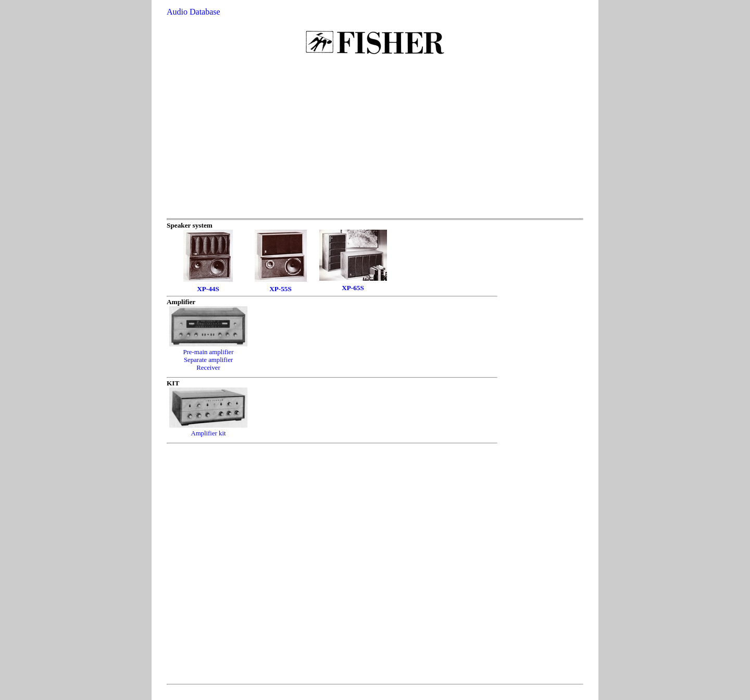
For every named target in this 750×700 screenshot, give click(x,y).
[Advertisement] (374, 140)
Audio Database (193, 12)
